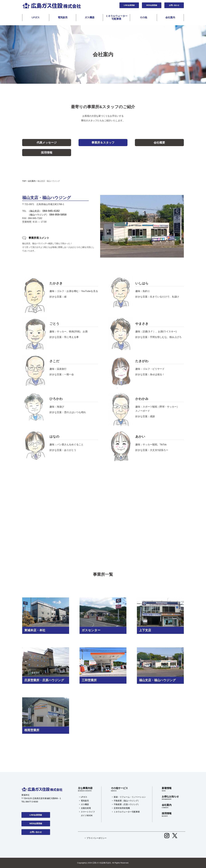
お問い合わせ (174, 5)
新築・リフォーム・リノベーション (130, 797)
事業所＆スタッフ (103, 143)
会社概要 (159, 143)
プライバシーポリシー (97, 838)
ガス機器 (90, 17)
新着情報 (170, 789)
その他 (143, 17)
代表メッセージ (47, 143)
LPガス (36, 17)
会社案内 (170, 17)
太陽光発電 (86, 808)
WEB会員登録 (152, 5)
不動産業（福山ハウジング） (127, 801)
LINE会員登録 (129, 5)
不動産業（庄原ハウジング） (127, 804)
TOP (24, 181)
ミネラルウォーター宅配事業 (117, 17)
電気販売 (63, 17)
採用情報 (47, 153)
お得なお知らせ (170, 798)
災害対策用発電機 (122, 808)
